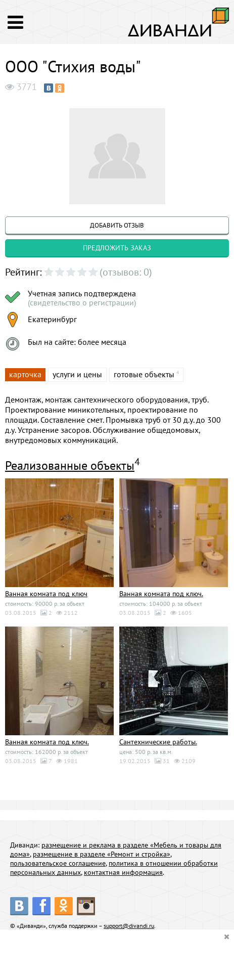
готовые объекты (144, 374)
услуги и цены (77, 374)
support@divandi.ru (129, 926)
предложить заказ (117, 248)
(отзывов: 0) (126, 272)
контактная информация (123, 872)
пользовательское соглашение (58, 863)
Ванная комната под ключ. (161, 594)
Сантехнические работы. (158, 742)
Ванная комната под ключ (46, 594)
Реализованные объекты (70, 465)
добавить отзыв (117, 225)
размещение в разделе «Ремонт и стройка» (102, 854)
